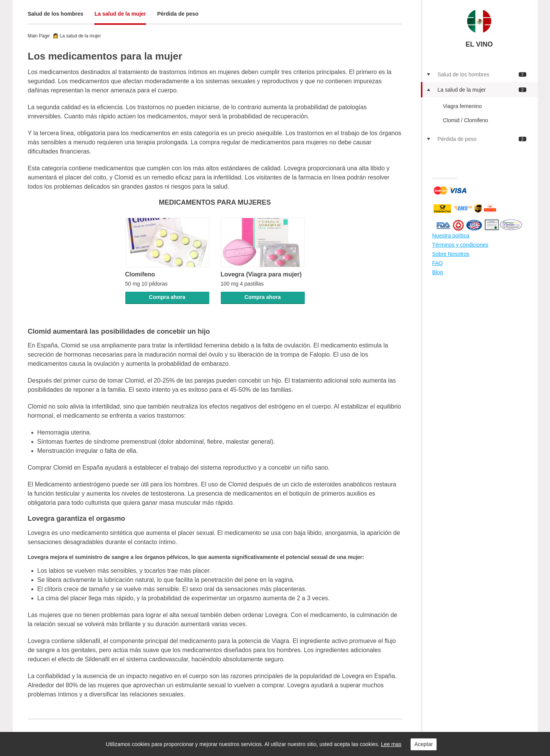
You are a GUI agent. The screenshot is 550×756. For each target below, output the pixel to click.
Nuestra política (451, 236)
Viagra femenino (463, 106)
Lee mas (391, 744)
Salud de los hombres (56, 14)
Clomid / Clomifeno (466, 120)
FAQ (438, 263)
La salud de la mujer (120, 14)
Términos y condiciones (460, 245)
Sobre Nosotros (451, 254)
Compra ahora (167, 297)
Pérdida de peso (178, 14)
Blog (438, 272)
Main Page (39, 36)
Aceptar (424, 744)
